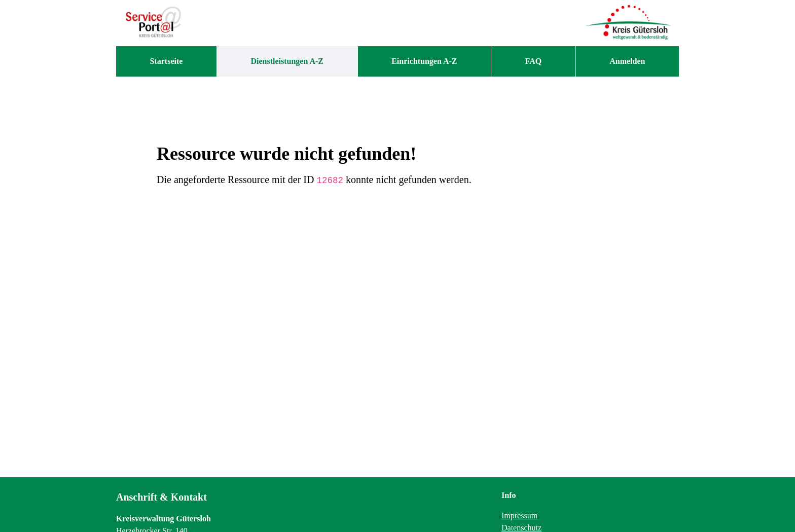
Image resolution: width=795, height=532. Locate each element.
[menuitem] (166, 61)
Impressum (519, 516)
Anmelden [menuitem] (627, 61)
